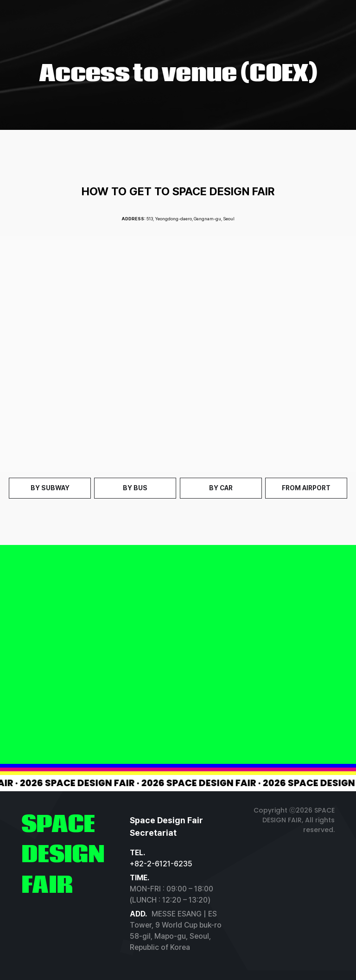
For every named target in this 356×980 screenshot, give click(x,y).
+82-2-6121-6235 (161, 864)
